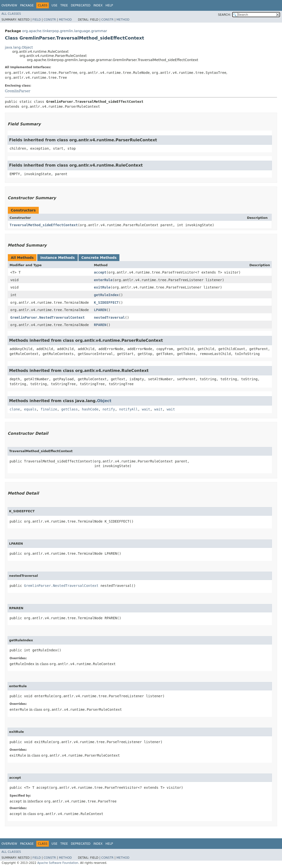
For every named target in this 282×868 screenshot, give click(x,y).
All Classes (11, 14)
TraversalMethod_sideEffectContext (44, 225)
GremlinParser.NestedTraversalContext (47, 317)
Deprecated (81, 5)
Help (109, 5)
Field (37, 20)
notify (109, 409)
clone (15, 409)
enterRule (103, 280)
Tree (64, 5)
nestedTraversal (109, 317)
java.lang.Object (19, 47)
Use (54, 5)
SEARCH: (224, 15)
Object (104, 401)
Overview (9, 5)
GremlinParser (18, 91)
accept (100, 272)
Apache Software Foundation (58, 863)
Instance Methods (57, 258)
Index (98, 5)
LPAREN (100, 310)
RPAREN (100, 325)
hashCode (90, 409)
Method (65, 20)
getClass (70, 409)
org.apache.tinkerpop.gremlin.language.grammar (64, 31)
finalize (49, 409)
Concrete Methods (99, 258)
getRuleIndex (106, 295)
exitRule (102, 287)
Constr (50, 20)
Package (27, 5)
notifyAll (128, 409)
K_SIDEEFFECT (106, 302)
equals (30, 409)
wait (146, 409)
